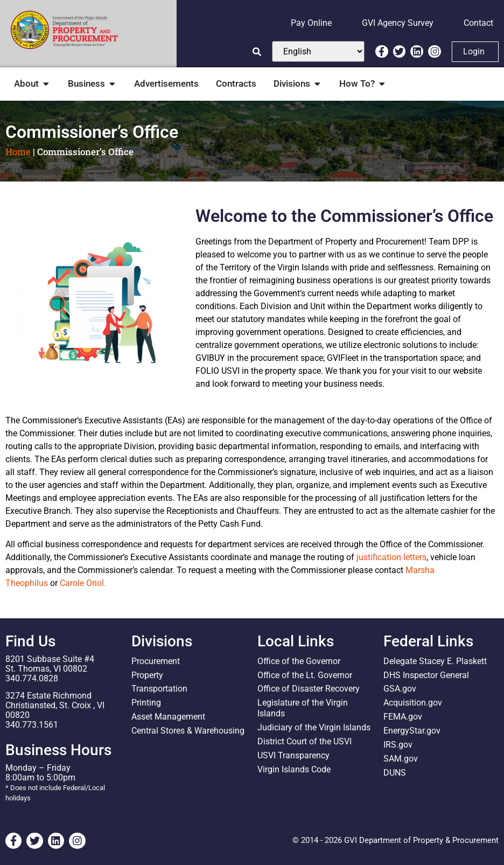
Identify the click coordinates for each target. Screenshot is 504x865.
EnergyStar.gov (412, 731)
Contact (478, 23)
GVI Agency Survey (398, 23)
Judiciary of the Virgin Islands (314, 728)
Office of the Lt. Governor (305, 675)
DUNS (395, 773)
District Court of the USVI (304, 742)
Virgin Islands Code (294, 770)
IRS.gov (398, 745)
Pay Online (311, 23)
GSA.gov (400, 689)
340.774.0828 (32, 678)
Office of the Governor (299, 661)
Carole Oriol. (83, 583)
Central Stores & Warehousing (188, 731)
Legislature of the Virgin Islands (303, 709)
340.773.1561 (32, 725)
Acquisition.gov (413, 703)
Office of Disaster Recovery (309, 689)
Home (18, 152)
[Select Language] (318, 51)
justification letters (391, 557)
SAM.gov (401, 759)
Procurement (156, 661)
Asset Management (168, 717)
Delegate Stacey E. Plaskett (435, 661)
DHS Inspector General (426, 675)
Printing (146, 703)
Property (147, 675)
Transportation (159, 689)
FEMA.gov (403, 717)
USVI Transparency (293, 756)
